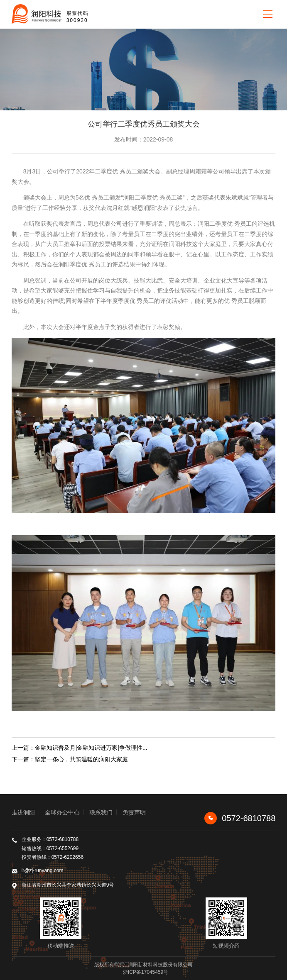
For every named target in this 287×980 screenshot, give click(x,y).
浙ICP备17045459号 (146, 972)
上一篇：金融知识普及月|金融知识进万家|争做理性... (80, 748)
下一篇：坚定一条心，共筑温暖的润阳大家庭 (70, 759)
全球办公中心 (62, 812)
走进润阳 (23, 812)
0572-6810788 (240, 818)
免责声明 (134, 812)
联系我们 (101, 812)
